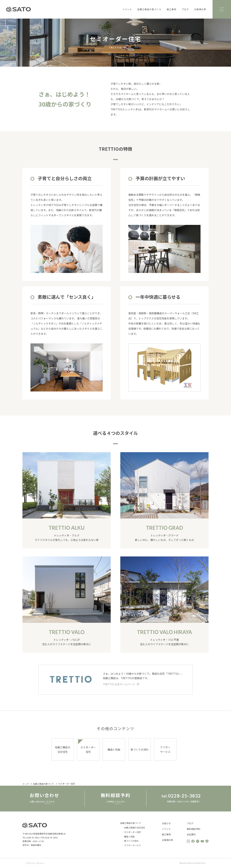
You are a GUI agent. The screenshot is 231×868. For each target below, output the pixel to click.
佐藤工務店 (19, 9)
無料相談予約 (193, 829)
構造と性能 (114, 749)
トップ (26, 784)
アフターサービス (165, 749)
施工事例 (171, 9)
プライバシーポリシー (35, 863)
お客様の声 (200, 9)
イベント (127, 9)
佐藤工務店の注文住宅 (63, 749)
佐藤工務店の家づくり (149, 9)
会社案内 (191, 835)
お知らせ (166, 823)
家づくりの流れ (140, 749)
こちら (47, 802)
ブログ (185, 9)
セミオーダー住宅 (88, 749)
